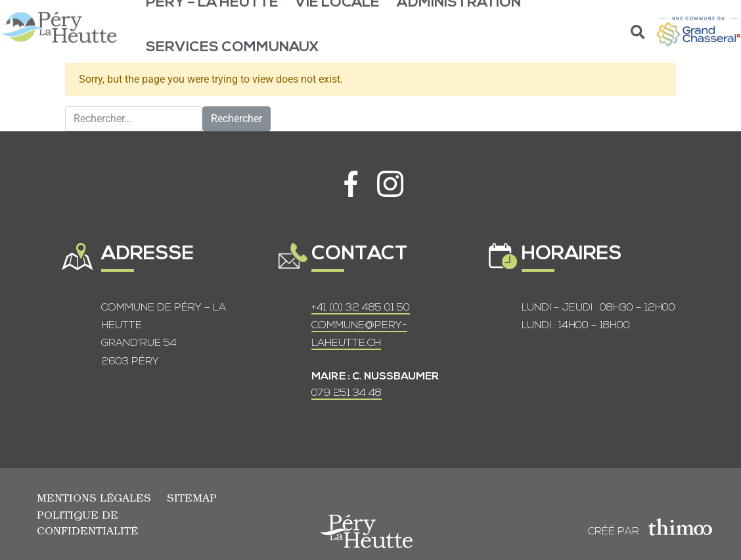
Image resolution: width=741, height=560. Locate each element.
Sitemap (192, 497)
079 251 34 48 (347, 393)
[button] (638, 32)
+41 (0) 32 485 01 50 (361, 308)
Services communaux (233, 48)
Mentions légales (94, 497)
